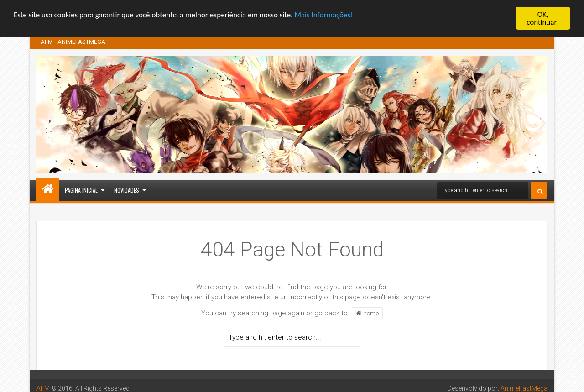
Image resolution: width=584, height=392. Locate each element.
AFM (43, 388)
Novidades (127, 190)
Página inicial (81, 190)
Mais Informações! (323, 14)
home (367, 313)
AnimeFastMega (524, 388)
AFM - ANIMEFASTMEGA (73, 42)
